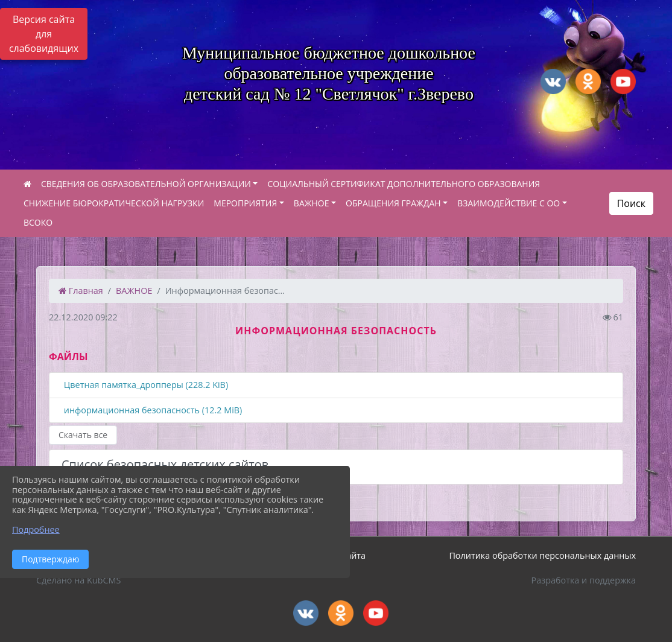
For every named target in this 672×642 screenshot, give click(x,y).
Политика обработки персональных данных (542, 555)
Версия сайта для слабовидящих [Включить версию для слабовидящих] (44, 34)
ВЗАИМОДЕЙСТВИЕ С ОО (509, 203)
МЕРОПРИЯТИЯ (245, 203)
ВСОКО (38, 222)
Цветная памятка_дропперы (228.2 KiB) (145, 385)
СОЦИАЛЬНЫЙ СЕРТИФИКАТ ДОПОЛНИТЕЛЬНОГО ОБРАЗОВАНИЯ (404, 184)
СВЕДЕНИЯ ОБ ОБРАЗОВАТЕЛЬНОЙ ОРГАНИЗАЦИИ (146, 184)
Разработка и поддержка (584, 580)
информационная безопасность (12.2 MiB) (152, 411)
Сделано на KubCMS (78, 580)
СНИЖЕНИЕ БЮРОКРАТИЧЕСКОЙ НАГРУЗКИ (114, 203)
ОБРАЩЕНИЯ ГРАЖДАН (393, 203)
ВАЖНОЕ (312, 203)
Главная (81, 291)
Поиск (631, 203)
